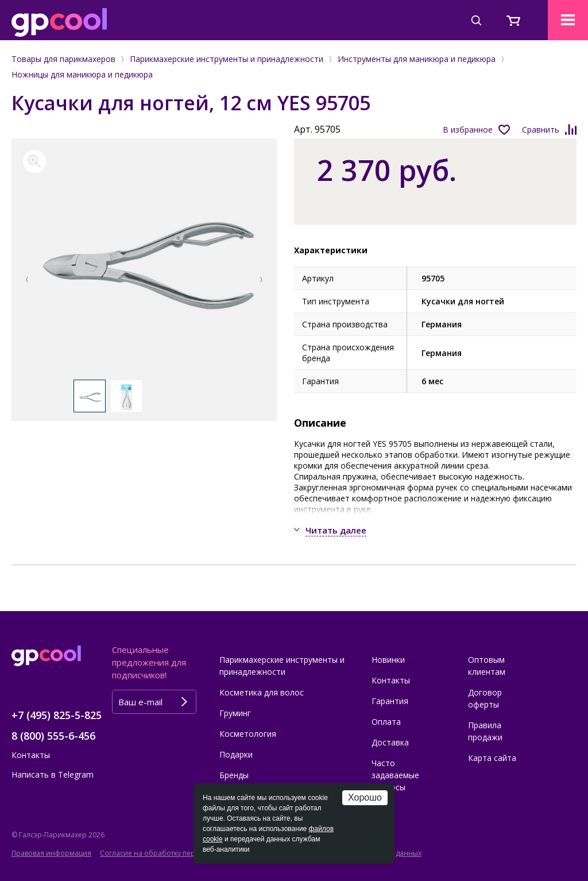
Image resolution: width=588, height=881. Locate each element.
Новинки (388, 660)
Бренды (234, 775)
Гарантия (390, 701)
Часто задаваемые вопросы (395, 775)
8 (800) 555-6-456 (53, 736)
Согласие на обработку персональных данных (180, 853)
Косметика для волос (262, 692)
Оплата (386, 722)
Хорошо (365, 797)
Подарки (236, 754)
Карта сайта (492, 758)
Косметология (248, 734)
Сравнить (541, 130)
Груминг (235, 713)
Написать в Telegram (53, 774)
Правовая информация (51, 853)
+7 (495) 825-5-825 (57, 715)
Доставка (390, 742)
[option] (144, 265)
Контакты (31, 755)
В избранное (468, 130)
